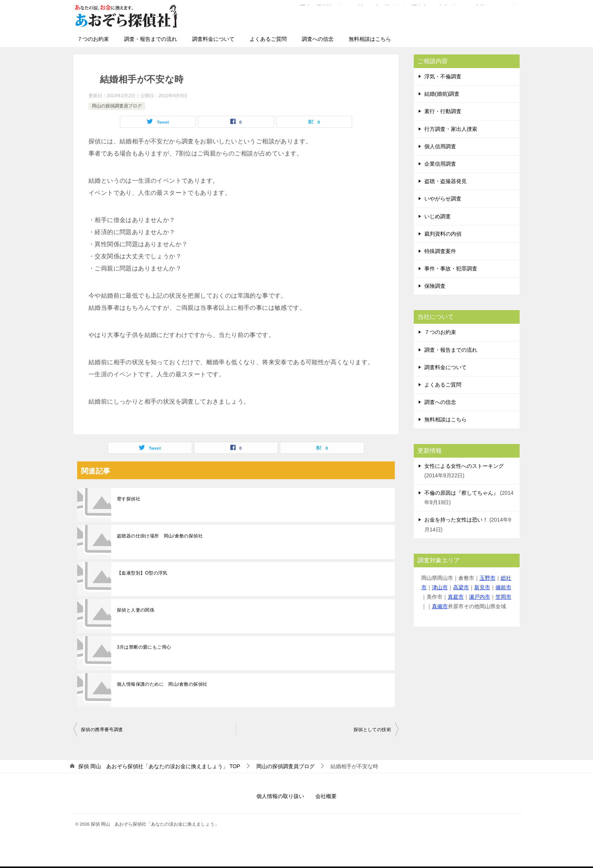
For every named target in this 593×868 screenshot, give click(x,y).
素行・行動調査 (443, 111)
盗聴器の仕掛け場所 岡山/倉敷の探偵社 (160, 536)
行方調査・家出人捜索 (451, 129)
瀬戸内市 (480, 597)
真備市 (440, 606)
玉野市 (487, 578)
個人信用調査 (440, 146)
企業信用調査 (440, 164)
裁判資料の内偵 (443, 234)
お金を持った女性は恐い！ (456, 520)
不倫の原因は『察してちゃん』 (461, 493)
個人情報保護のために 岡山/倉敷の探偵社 (162, 684)
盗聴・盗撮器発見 (446, 181)
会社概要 (326, 796)
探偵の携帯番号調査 (102, 730)
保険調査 (435, 286)
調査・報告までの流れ (151, 39)
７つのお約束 (93, 39)
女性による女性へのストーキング (464, 466)
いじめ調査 (438, 216)
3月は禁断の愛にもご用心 (144, 647)
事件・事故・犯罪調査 (451, 269)
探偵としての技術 (372, 730)
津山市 (440, 587)
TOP (159, 766)
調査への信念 (318, 39)
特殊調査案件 (440, 251)
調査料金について (213, 39)
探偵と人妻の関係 (136, 610)
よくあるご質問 (268, 39)
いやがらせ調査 (443, 199)
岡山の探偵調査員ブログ (117, 106)
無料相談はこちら (370, 39)
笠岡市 (503, 597)
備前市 (503, 587)
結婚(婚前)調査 (442, 94)
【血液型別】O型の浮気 (142, 573)
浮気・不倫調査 (443, 76)
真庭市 (456, 597)
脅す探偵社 (129, 499)
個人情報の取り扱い (280, 796)
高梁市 (461, 587)
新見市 (482, 587)
